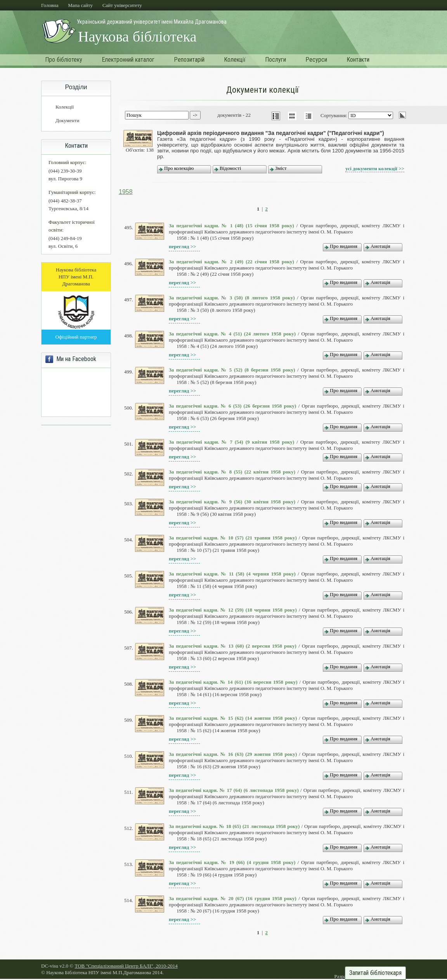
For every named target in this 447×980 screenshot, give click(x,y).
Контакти (358, 60)
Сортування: (334, 115)
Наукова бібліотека (137, 36)
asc (402, 115)
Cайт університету (122, 5)
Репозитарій (189, 60)
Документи (67, 120)
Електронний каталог (128, 60)
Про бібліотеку (64, 60)
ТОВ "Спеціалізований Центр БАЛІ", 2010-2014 (126, 966)
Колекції (235, 60)
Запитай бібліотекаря (375, 973)
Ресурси (316, 60)
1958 (126, 192)
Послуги (275, 60)
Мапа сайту (80, 5)
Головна (50, 5)
